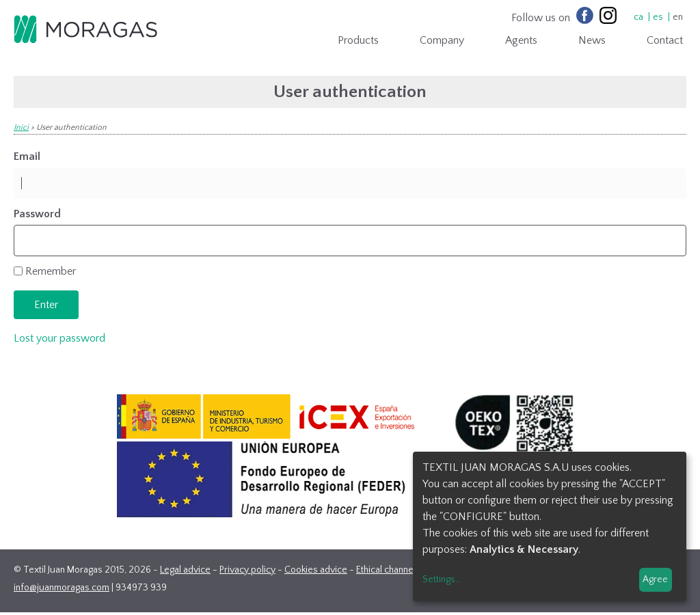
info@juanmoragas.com (62, 588)
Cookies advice (316, 570)
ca (638, 17)
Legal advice (185, 570)
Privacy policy (247, 570)
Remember (51, 271)
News (592, 40)
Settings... (442, 579)
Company (442, 40)
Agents (521, 40)
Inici (21, 127)
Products (358, 40)
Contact (665, 40)
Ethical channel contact (402, 570)
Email (27, 156)
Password (37, 214)
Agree (655, 579)
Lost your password (59, 338)
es (658, 17)
